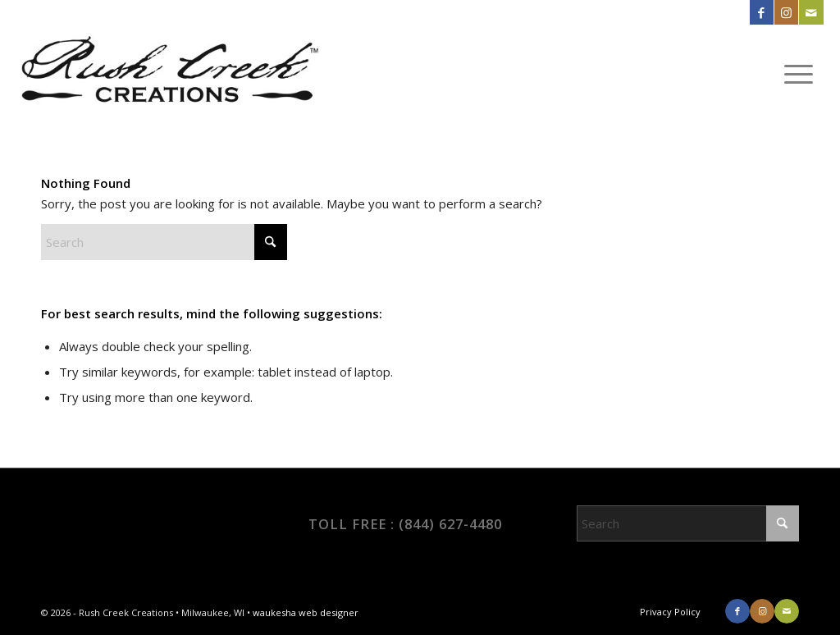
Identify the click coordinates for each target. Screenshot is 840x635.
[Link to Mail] (811, 12)
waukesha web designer (306, 612)
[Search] (164, 242)
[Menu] (799, 73)
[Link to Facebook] (762, 12)
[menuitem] (799, 73)
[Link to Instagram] (786, 12)
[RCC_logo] (169, 73)
